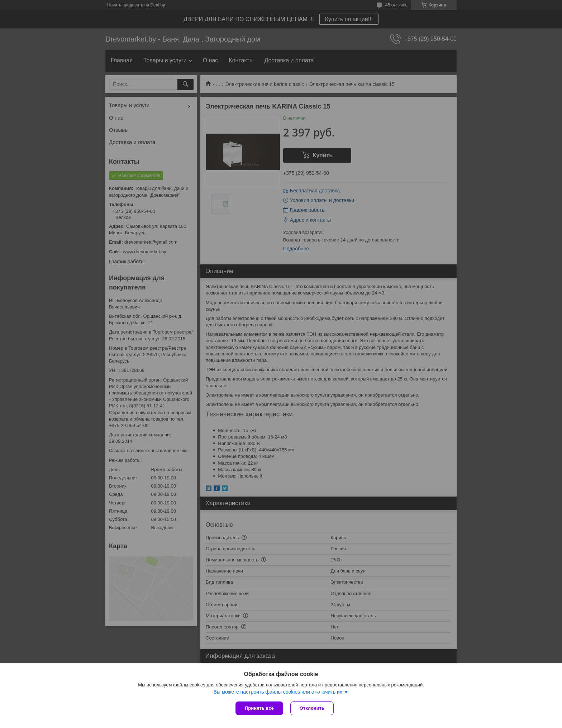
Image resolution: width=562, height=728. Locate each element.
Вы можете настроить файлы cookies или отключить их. (278, 692)
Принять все (259, 708)
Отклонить (312, 708)
